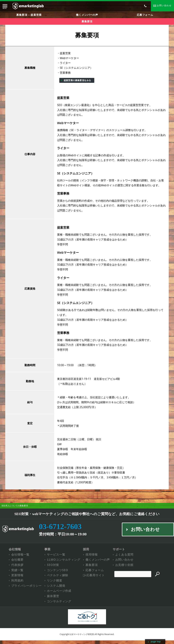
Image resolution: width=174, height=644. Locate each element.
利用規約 (18, 584)
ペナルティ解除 (59, 579)
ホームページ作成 (60, 594)
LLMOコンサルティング (65, 563)
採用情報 (93, 558)
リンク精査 (55, 584)
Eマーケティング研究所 (83, 638)
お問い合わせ (125, 563)
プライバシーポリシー (27, 589)
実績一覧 (18, 573)
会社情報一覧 (21, 558)
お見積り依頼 (125, 568)
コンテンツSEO (59, 573)
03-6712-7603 (62, 529)
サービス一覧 (57, 558)
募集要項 (93, 568)
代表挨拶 (18, 568)
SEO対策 (54, 568)
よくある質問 (125, 558)
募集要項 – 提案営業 (29, 15)
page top (156, 641)
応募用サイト (97, 579)
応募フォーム (145, 15)
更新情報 (18, 579)
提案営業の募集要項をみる (77, 82)
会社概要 (18, 563)
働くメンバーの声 (87, 15)
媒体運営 (54, 600)
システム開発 (57, 589)
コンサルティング (60, 605)
